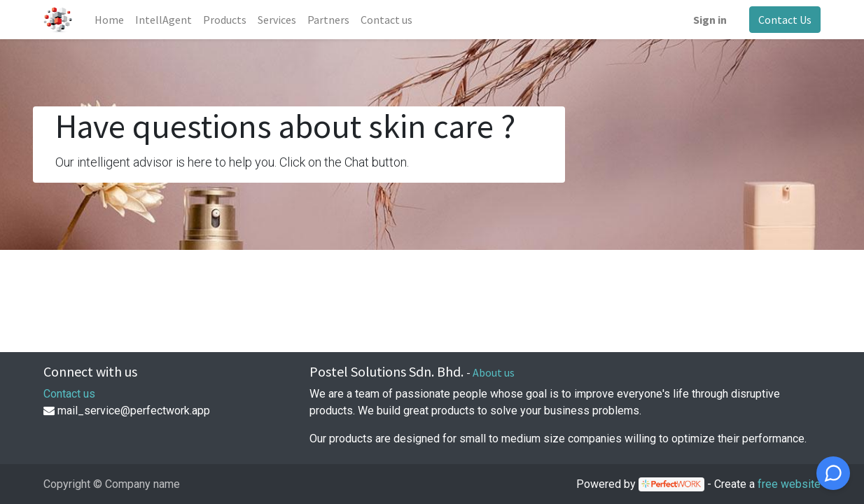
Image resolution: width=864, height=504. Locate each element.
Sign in (710, 20)
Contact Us (785, 20)
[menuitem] (109, 20)
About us (494, 372)
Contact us (69, 394)
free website (789, 484)
